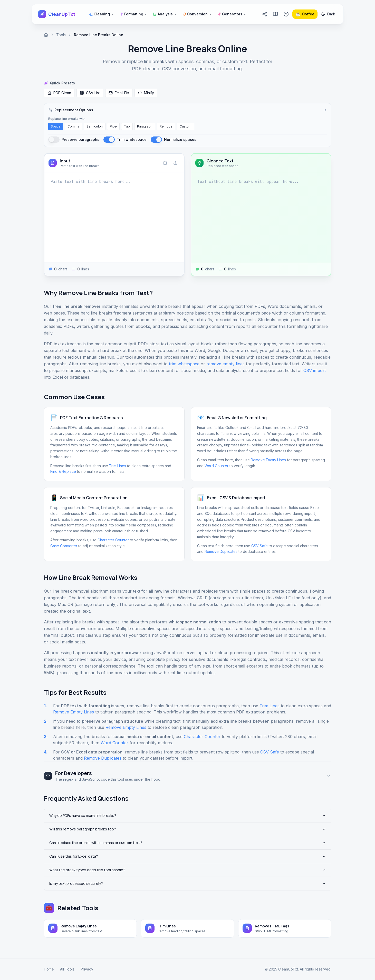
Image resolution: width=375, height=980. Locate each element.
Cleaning (102, 14)
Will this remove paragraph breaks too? (188, 829)
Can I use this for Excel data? (188, 856)
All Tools (67, 969)
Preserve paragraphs (80, 139)
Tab (127, 126)
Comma (73, 126)
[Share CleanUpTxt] (265, 14)
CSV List (90, 93)
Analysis (165, 14)
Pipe (113, 126)
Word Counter (217, 466)
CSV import (315, 370)
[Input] (114, 217)
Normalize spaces (180, 139)
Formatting (133, 14)
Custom (186, 126)
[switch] (54, 140)
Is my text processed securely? (188, 883)
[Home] (46, 35)
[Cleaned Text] (261, 217)
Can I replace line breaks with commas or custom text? (188, 843)
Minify (146, 93)
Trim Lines (118, 466)
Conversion (197, 14)
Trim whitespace (132, 139)
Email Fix (119, 93)
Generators (232, 14)
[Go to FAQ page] (286, 14)
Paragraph (145, 126)
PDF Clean (59, 93)
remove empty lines (225, 364)
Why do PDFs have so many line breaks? (188, 815)
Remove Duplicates (221, 551)
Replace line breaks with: (67, 119)
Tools (61, 35)
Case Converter (64, 546)
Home (49, 969)
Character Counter (113, 540)
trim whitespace (184, 364)
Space (56, 126)
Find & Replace (63, 471)
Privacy (87, 969)
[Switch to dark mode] (328, 14)
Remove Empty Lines (268, 460)
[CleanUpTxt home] (57, 14)
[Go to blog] (275, 14)
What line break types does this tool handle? (188, 870)
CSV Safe (259, 546)
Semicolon (95, 126)
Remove (166, 126)
